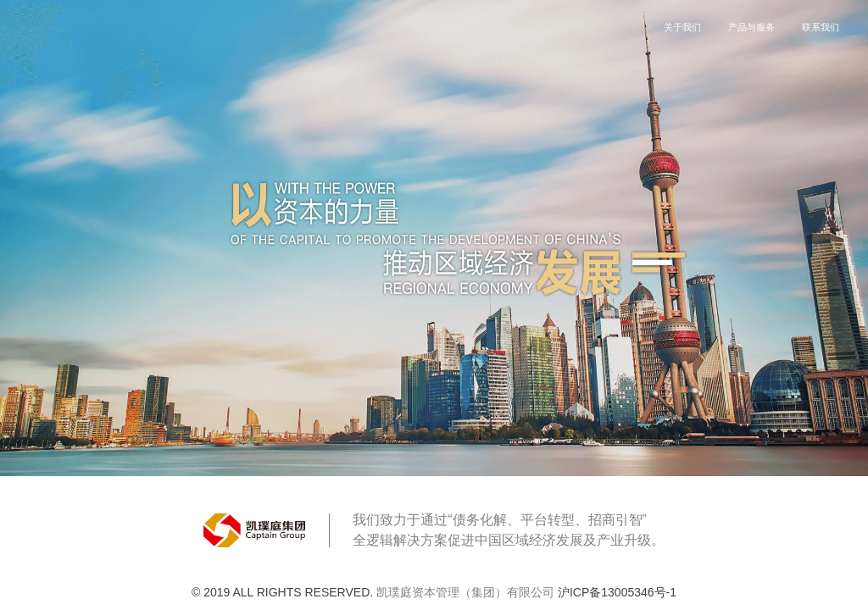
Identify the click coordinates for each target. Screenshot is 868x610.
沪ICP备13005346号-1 (617, 592)
